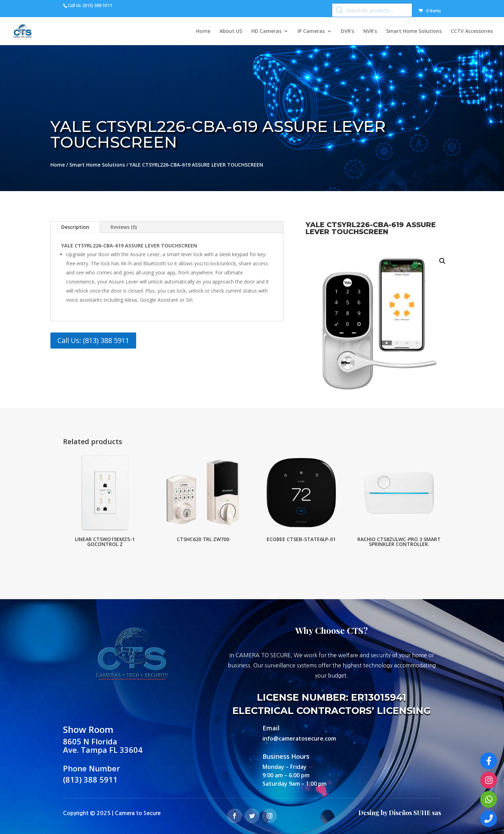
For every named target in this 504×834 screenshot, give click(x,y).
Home (203, 31)
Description (75, 227)
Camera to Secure (138, 813)
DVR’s (348, 31)
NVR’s (370, 31)
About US (231, 31)
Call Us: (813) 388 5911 (93, 340)
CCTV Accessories (472, 31)
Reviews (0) (124, 227)
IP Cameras (311, 31)
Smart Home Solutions (414, 31)
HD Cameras (266, 31)
